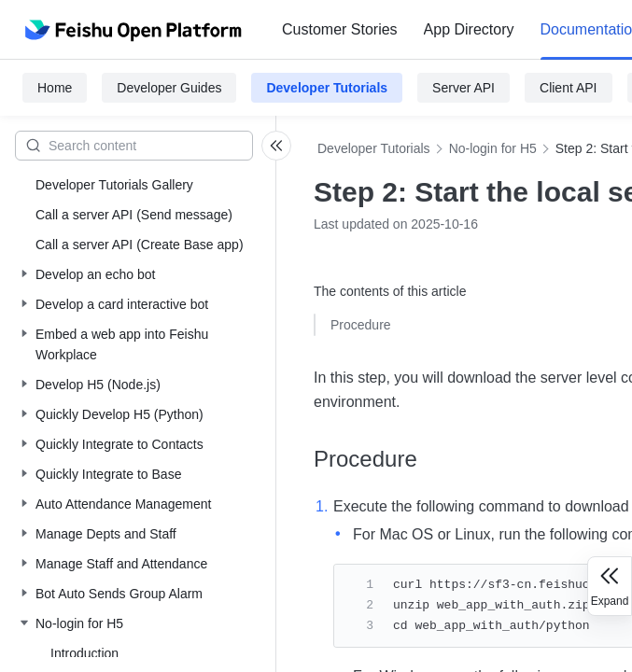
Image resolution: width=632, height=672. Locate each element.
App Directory (469, 29)
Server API (463, 88)
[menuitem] (340, 30)
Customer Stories (340, 29)
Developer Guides (169, 88)
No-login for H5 (493, 148)
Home (55, 88)
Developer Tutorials (327, 88)
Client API (568, 88)
